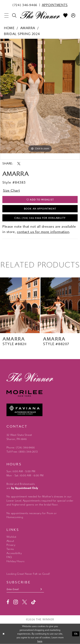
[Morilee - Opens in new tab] (40, 393)
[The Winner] (40, 15)
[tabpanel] (40, 96)
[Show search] (14, 15)
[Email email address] (25, 589)
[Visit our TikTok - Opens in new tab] (34, 602)
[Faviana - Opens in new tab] (40, 410)
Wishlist (11, 537)
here (40, 641)
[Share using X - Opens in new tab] (19, 164)
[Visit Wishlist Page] (66, 15)
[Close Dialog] (4, 634)
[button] (6, 15)
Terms (10, 549)
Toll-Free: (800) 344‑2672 (22, 452)
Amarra (28, 28)
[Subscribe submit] (41, 589)
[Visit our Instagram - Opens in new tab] (16, 602)
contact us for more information (43, 232)
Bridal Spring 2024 (22, 34)
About (10, 541)
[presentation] (20, 305)
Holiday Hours (15, 561)
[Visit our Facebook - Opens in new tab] (8, 602)
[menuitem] (25, 5)
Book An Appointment (40, 209)
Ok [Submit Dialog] (76, 634)
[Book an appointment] (55, 5)
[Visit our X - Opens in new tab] (25, 602)
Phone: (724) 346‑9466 (21, 448)
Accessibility (14, 553)
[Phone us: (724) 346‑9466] (25, 5)
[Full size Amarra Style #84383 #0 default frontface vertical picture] (40, 96)
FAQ (9, 557)
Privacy (11, 545)
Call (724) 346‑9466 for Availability (40, 218)
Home (9, 28)
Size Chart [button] (11, 191)
